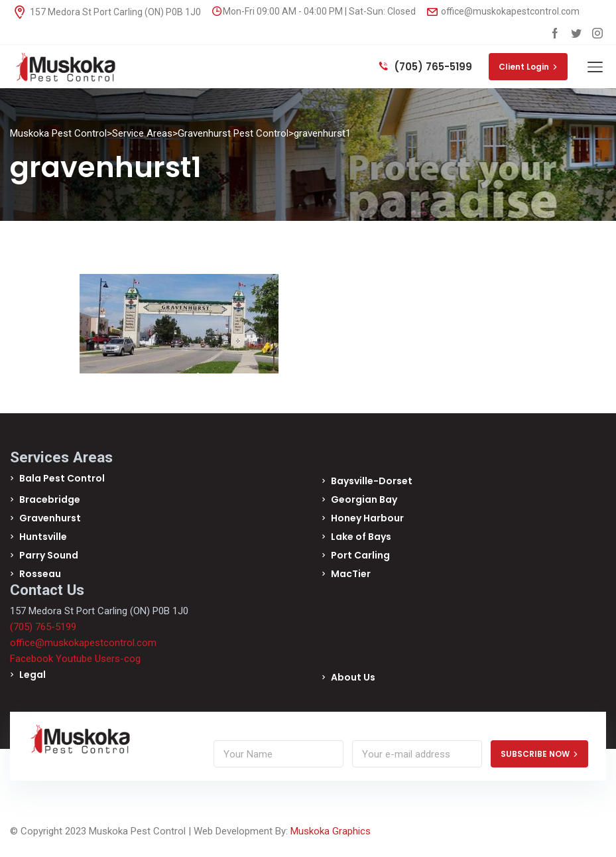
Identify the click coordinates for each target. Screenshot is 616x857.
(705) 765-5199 (426, 67)
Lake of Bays (361, 537)
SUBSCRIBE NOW (539, 754)
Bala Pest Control (62, 478)
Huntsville (43, 537)
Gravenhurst (50, 518)
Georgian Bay (364, 499)
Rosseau (40, 574)
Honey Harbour (367, 518)
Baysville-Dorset (372, 481)
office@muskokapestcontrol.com (503, 11)
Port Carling (360, 555)
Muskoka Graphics (331, 831)
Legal (32, 675)
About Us (353, 677)
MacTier (351, 574)
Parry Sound (49, 555)
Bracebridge (50, 499)
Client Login (528, 67)
